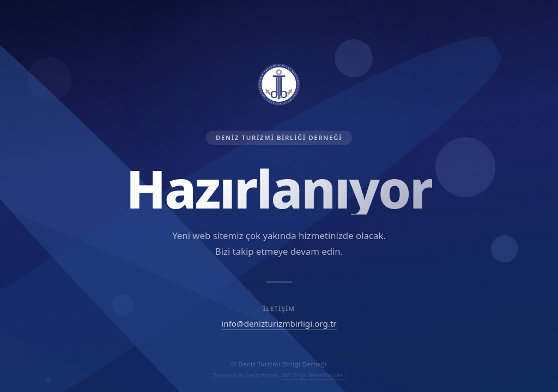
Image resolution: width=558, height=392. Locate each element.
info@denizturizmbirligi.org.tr (279, 323)
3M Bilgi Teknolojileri (313, 375)
